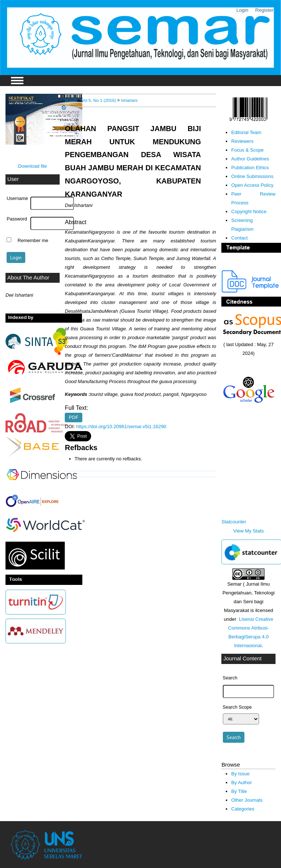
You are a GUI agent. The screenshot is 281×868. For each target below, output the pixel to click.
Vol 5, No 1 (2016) (99, 100)
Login (242, 10)
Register (265, 10)
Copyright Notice (249, 212)
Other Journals (247, 800)
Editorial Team (246, 132)
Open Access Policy (252, 185)
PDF (74, 418)
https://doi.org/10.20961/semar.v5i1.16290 (121, 426)
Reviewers (242, 141)
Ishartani (129, 100)
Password (17, 219)
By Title (239, 791)
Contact (239, 238)
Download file (32, 166)
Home (70, 100)
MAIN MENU (17, 81)
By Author (242, 782)
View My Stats (249, 531)
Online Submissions (252, 176)
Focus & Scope (247, 150)
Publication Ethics (250, 168)
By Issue (240, 774)
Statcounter (234, 522)
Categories (243, 809)
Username (17, 199)
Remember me (33, 241)
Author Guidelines (250, 159)
